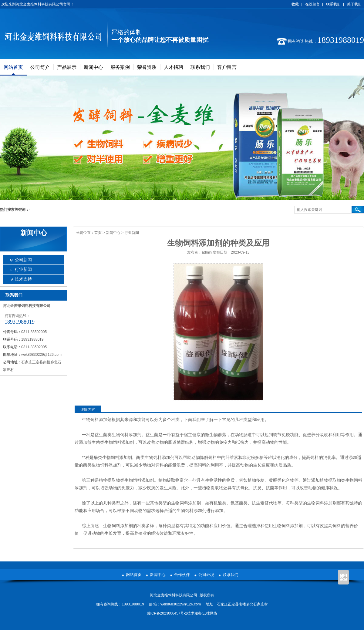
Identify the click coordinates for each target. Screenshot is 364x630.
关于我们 (354, 4)
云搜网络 (210, 613)
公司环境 (206, 575)
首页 (98, 233)
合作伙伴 (182, 575)
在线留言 (312, 4)
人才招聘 (174, 67)
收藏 (295, 4)
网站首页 (13, 67)
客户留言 (227, 67)
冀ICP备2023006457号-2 (167, 613)
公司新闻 (23, 260)
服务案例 (120, 67)
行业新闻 (132, 233)
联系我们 (333, 4)
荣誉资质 (147, 67)
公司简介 (40, 67)
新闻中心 (93, 67)
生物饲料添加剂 (97, 419)
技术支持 (23, 279)
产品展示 (67, 67)
